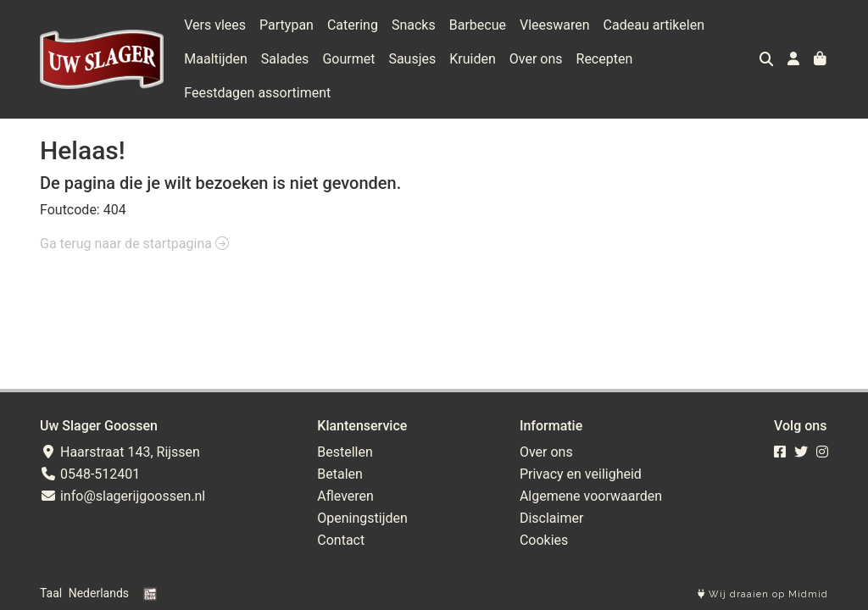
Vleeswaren (555, 25)
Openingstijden (362, 518)
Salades (285, 59)
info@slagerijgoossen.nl (122, 496)
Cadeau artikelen (654, 25)
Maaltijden (216, 59)
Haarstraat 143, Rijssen (120, 452)
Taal (51, 593)
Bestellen (345, 452)
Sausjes (412, 59)
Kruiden (473, 59)
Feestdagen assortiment (257, 93)
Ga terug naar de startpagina (134, 244)
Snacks (414, 25)
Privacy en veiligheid (581, 474)
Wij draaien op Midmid (763, 594)
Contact (341, 540)
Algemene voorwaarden (591, 496)
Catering (353, 25)
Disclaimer (551, 518)
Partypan (287, 25)
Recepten (605, 59)
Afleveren (345, 496)
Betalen (340, 474)
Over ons (536, 59)
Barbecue (478, 25)
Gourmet (348, 59)
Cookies (544, 540)
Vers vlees (215, 25)
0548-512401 (90, 474)
